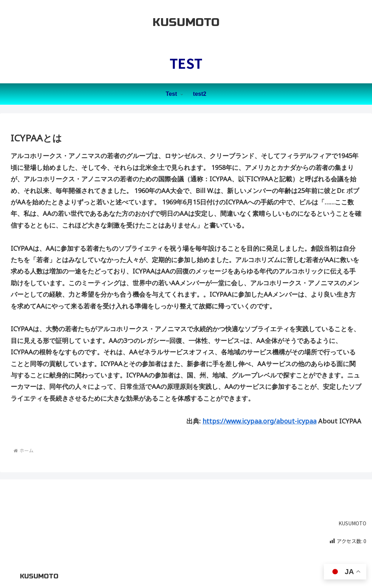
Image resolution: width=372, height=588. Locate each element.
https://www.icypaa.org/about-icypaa (259, 421)
